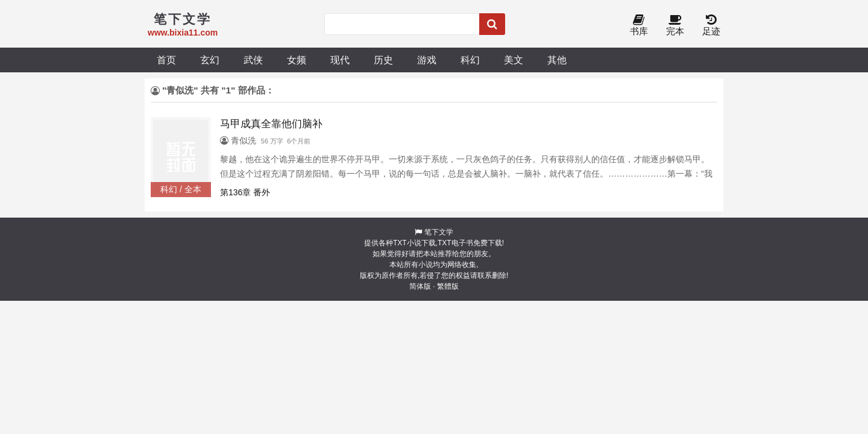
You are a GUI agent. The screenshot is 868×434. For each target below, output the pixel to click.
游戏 (427, 60)
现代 (340, 60)
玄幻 (210, 60)
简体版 (420, 286)
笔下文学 (439, 232)
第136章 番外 (245, 192)
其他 (557, 60)
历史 (383, 60)
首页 (166, 60)
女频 (297, 60)
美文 (514, 60)
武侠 (253, 60)
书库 (639, 26)
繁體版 (448, 286)
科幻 (470, 60)
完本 (675, 26)
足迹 (711, 26)
